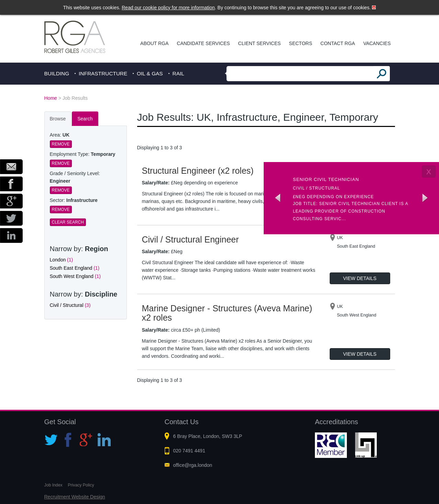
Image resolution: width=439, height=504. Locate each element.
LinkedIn (11, 235)
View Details (360, 278)
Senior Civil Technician (326, 179)
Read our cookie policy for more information (168, 8)
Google (11, 201)
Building (57, 73)
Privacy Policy (81, 485)
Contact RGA (338, 43)
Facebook (11, 184)
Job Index (53, 485)
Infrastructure (103, 73)
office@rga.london (193, 465)
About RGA (154, 43)
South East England (75, 268)
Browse (58, 119)
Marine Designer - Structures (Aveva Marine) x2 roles (227, 313)
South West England (75, 276)
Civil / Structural (70, 305)
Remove (61, 144)
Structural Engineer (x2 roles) (198, 171)
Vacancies (377, 43)
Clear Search (68, 222)
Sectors (301, 43)
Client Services (260, 43)
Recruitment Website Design (75, 497)
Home (51, 98)
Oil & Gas (150, 73)
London (62, 260)
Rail (178, 73)
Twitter (11, 218)
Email (11, 167)
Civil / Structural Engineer (190, 239)
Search (85, 119)
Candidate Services (203, 43)
